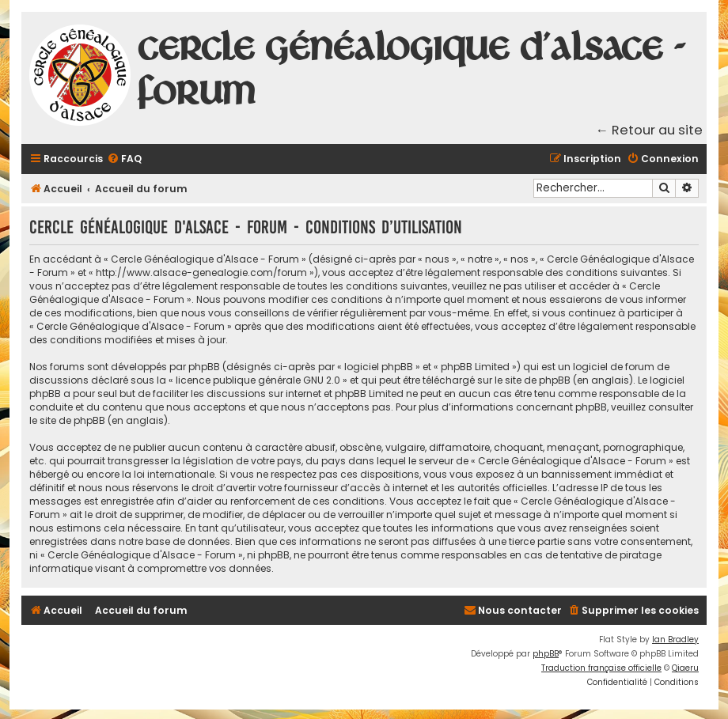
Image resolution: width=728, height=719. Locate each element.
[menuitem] (124, 159)
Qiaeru (685, 668)
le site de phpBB (533, 380)
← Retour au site (650, 130)
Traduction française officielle (601, 668)
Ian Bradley (675, 640)
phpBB (546, 654)
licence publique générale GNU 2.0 (258, 380)
